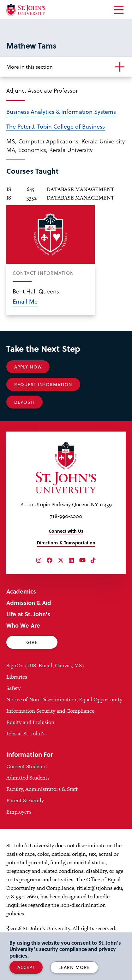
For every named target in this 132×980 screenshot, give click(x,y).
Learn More (74, 967)
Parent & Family (25, 800)
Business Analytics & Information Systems (61, 111)
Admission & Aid (29, 603)
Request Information (43, 384)
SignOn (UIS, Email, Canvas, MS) (45, 665)
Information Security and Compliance (50, 711)
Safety (13, 688)
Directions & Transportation (66, 543)
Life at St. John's (28, 614)
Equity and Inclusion (30, 722)
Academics (21, 591)
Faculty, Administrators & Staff (42, 789)
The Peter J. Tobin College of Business (56, 126)
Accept (26, 967)
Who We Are (23, 625)
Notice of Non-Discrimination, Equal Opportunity (64, 699)
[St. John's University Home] (26, 10)
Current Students (26, 766)
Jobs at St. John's (26, 734)
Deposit (24, 402)
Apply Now (28, 367)
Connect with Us (66, 531)
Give (32, 642)
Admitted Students (28, 778)
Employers (19, 812)
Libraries (17, 677)
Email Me (25, 301)
